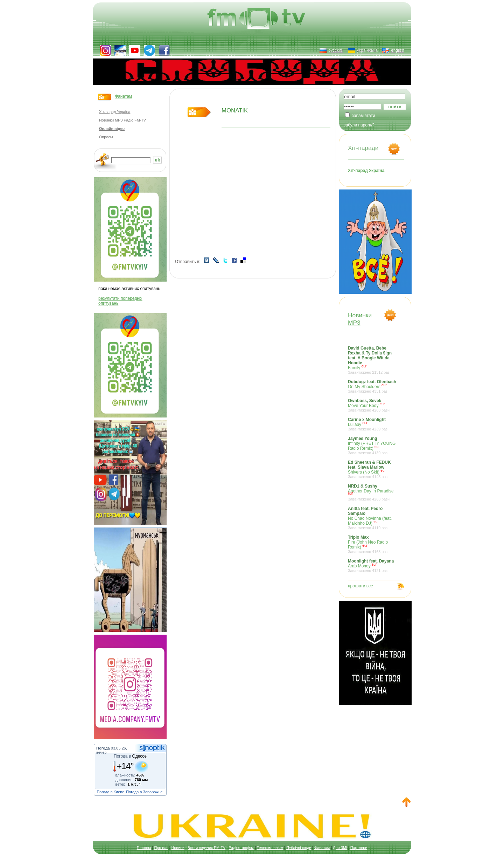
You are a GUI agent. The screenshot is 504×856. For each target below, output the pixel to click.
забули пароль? (359, 125)
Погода (103, 748)
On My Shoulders (372, 386)
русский (336, 50)
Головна (144, 848)
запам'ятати (363, 116)
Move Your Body (372, 405)
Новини (178, 848)
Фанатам (123, 96)
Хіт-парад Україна (115, 112)
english (398, 50)
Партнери (359, 848)
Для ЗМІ (340, 848)
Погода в (130, 756)
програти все (360, 586)
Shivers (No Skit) (372, 469)
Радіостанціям (241, 848)
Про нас (161, 848)
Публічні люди (299, 848)
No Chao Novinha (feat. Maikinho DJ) (372, 518)
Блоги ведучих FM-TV (206, 848)
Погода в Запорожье (144, 792)
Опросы (106, 137)
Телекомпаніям (270, 848)
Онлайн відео (112, 129)
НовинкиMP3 (360, 319)
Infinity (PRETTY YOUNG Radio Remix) (372, 446)
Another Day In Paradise (372, 492)
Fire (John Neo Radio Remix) (372, 544)
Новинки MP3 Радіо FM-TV (122, 120)
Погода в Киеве (110, 792)
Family (372, 360)
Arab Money (372, 566)
